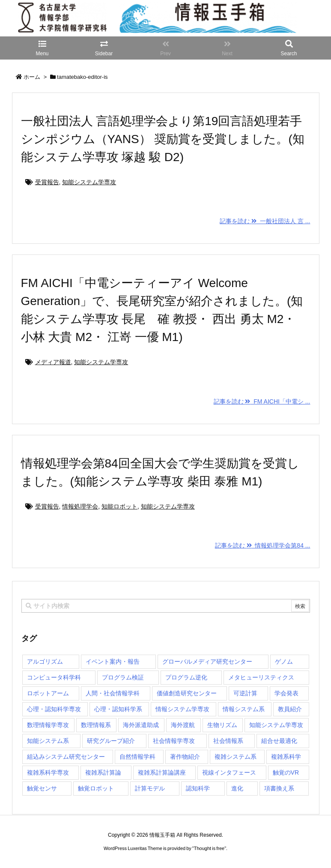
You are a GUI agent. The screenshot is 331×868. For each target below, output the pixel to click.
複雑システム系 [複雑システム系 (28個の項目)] (236, 757)
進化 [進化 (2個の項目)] (237, 788)
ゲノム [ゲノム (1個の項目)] (284, 661)
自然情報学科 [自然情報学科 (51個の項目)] (137, 757)
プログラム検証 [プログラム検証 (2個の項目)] (123, 677)
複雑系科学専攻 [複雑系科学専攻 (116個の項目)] (48, 772)
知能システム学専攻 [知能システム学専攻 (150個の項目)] (276, 725)
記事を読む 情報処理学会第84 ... (263, 545)
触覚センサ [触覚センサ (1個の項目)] (42, 788)
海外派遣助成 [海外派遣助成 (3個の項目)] (141, 725)
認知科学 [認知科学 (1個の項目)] (198, 788)
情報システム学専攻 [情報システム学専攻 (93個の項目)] (182, 709)
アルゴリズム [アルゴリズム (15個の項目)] (45, 661)
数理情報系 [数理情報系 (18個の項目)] (96, 725)
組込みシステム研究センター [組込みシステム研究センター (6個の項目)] (66, 757)
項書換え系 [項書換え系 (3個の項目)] (279, 788)
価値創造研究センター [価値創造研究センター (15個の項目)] (187, 693)
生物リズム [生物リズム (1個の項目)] (222, 725)
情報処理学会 (80, 506)
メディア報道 (53, 362)
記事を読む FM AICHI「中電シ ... (262, 401)
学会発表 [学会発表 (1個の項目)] (286, 693)
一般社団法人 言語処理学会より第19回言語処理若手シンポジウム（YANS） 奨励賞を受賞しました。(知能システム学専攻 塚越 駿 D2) (163, 139)
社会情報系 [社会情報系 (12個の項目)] (228, 741)
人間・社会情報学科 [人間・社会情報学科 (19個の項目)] (113, 693)
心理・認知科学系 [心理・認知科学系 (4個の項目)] (118, 709)
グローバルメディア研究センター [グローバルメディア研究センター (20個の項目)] (207, 661)
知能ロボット (119, 506)
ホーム (32, 77)
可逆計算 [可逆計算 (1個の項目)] (245, 693)
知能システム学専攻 (89, 182)
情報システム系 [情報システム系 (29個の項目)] (244, 709)
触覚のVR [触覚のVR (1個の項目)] (286, 772)
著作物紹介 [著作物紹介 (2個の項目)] (185, 757)
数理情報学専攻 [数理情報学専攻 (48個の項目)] (48, 725)
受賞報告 (47, 182)
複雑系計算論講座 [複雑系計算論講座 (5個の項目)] (162, 772)
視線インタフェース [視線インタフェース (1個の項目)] (229, 772)
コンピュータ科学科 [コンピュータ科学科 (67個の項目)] (54, 677)
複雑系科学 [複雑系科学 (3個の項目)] (286, 757)
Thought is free (209, 857)
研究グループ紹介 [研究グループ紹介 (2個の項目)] (111, 741)
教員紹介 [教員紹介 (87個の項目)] (290, 709)
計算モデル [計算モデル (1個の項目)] (150, 788)
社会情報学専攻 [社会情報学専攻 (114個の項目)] (174, 741)
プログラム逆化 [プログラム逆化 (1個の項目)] (186, 677)
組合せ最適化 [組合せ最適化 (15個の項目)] (279, 741)
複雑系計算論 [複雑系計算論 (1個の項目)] (103, 772)
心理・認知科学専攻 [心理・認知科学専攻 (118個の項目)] (54, 709)
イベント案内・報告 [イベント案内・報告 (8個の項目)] (113, 661)
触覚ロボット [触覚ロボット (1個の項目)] (96, 788)
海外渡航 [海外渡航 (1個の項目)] (183, 725)
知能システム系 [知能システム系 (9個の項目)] (48, 741)
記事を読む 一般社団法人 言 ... (265, 221)
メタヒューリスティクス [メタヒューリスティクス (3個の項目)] (261, 677)
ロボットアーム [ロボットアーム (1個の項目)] (48, 693)
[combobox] (166, 606)
